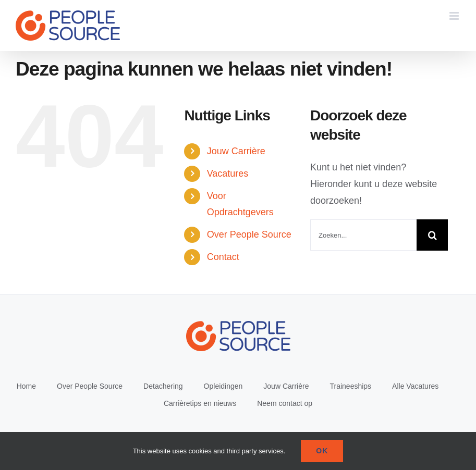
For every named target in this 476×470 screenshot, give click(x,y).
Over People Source (249, 234)
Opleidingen (223, 386)
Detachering (163, 386)
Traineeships (350, 386)
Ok (322, 451)
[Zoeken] (432, 235)
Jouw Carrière (236, 151)
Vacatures (228, 174)
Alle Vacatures (415, 386)
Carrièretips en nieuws (200, 403)
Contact (223, 257)
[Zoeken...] (363, 235)
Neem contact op (285, 403)
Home (26, 386)
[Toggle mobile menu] (455, 16)
